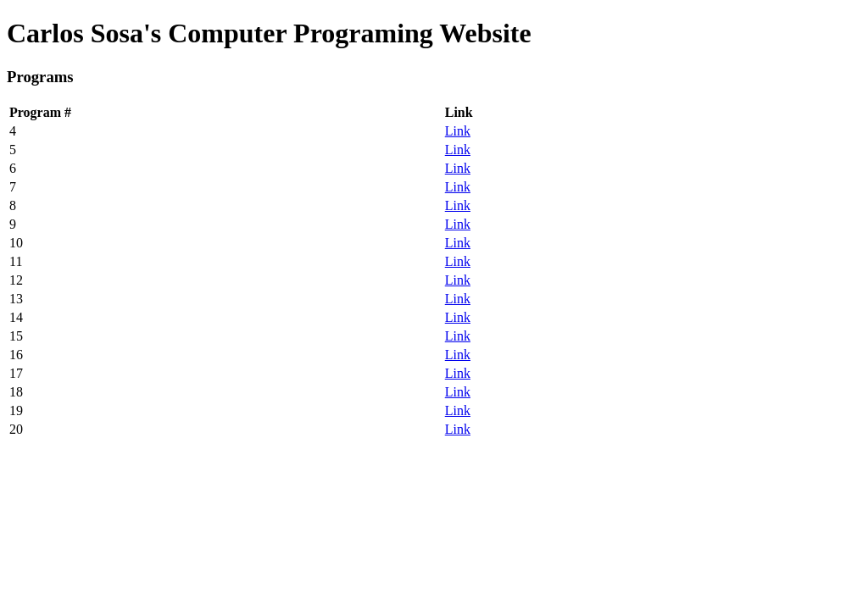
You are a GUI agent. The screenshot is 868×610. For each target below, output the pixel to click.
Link (458, 131)
